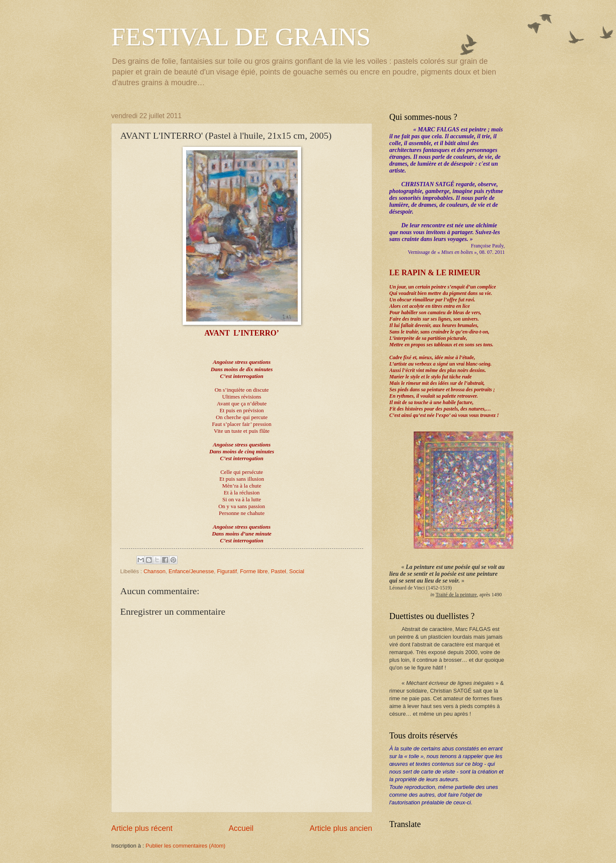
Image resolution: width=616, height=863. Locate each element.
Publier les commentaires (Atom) (185, 846)
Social (297, 571)
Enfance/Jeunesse (191, 571)
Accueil (241, 828)
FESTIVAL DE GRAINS (241, 37)
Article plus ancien (341, 828)
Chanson (154, 571)
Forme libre (254, 571)
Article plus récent (142, 828)
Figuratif (227, 571)
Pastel (278, 571)
